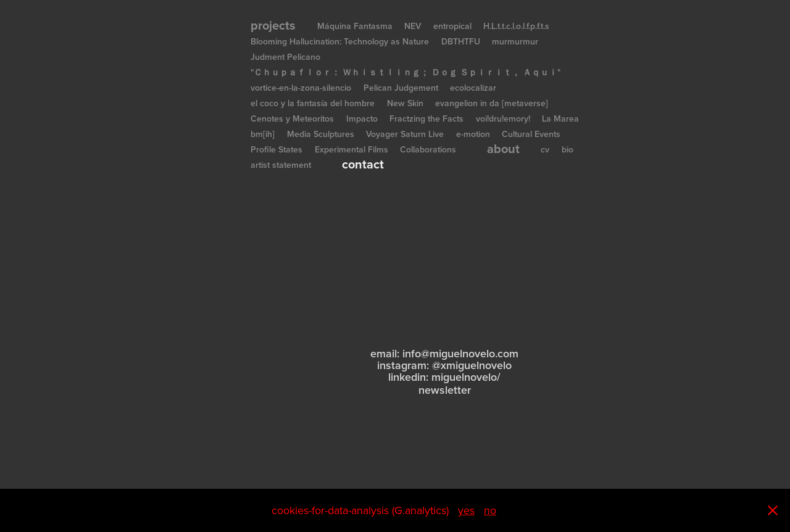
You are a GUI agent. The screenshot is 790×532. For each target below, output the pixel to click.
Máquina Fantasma (355, 26)
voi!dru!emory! (503, 118)
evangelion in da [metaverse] (492, 103)
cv (545, 149)
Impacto (362, 118)
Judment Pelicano (285, 57)
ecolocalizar (473, 88)
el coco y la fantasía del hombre (313, 103)
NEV (413, 26)
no (490, 510)
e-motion (473, 134)
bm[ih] (263, 134)
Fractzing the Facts (426, 118)
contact (363, 164)
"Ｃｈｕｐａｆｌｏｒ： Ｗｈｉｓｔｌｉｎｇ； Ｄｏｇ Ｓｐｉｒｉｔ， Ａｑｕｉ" (405, 72)
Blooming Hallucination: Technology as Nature (340, 41)
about (503, 148)
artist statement (281, 165)
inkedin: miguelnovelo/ (446, 377)
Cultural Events (531, 134)
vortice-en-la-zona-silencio (301, 88)
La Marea (560, 118)
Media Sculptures (321, 134)
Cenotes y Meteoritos (292, 118)
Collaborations (428, 149)
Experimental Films (351, 149)
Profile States (276, 149)
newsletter (445, 390)
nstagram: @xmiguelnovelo (446, 365)
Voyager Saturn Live (405, 134)
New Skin (405, 103)
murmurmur (515, 41)
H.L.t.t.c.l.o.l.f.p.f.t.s (516, 26)
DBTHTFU (461, 41)
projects (273, 25)
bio (568, 149)
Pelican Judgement (401, 88)
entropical (452, 26)
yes (466, 510)
